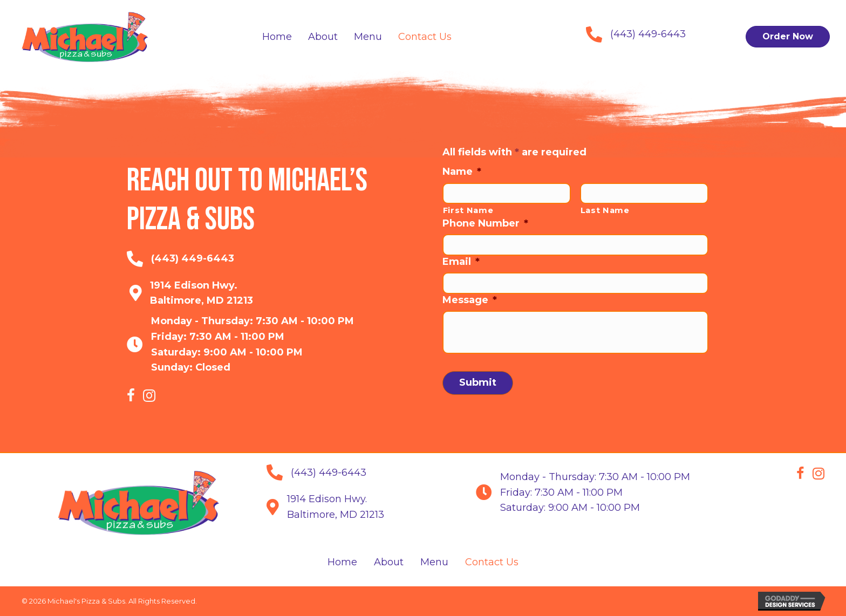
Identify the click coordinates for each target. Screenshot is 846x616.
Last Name (605, 210)
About (389, 562)
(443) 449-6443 (648, 34)
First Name (468, 210)
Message (470, 300)
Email (461, 262)
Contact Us (492, 562)
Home (342, 562)
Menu (434, 562)
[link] (277, 37)
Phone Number (485, 223)
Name (462, 172)
